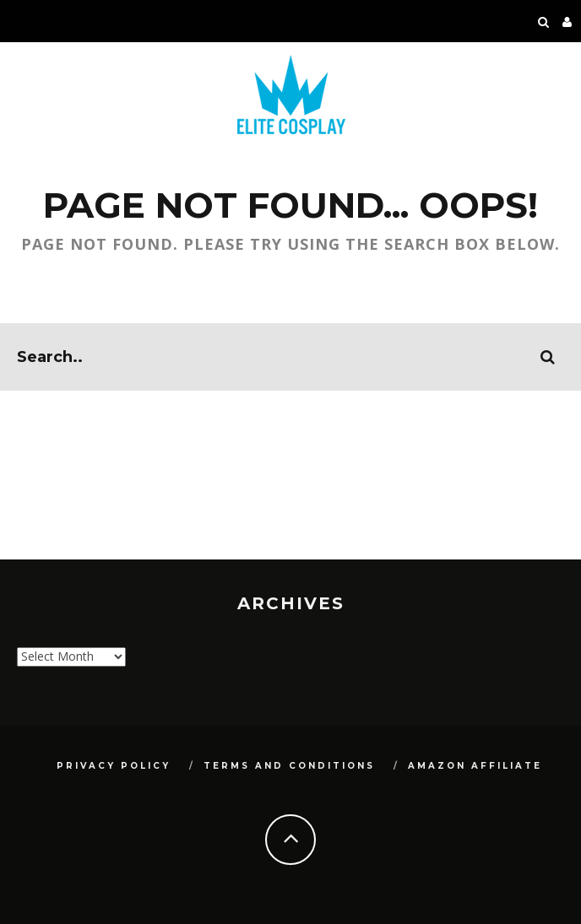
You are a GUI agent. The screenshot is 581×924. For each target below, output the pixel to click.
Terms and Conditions (289, 766)
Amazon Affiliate (475, 766)
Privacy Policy (114, 766)
